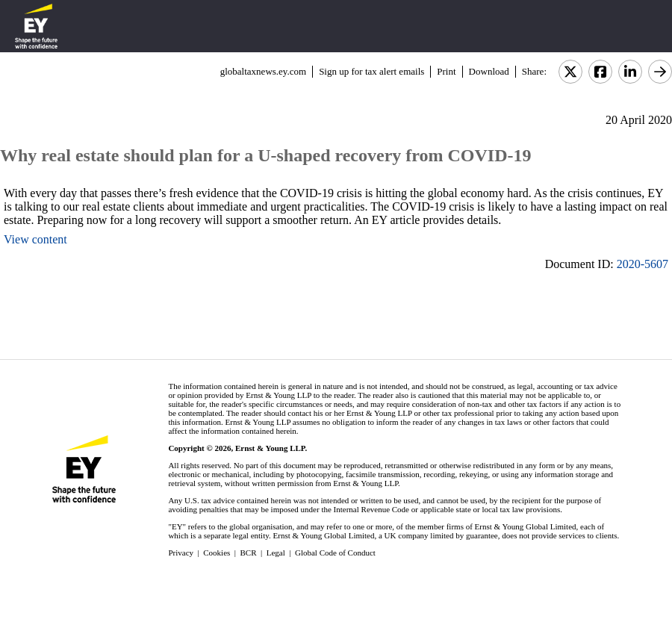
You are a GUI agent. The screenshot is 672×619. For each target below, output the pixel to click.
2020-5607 (643, 264)
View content (35, 239)
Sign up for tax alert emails (371, 71)
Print (446, 71)
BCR (249, 553)
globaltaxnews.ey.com (263, 71)
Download (489, 71)
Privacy (181, 553)
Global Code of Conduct (335, 553)
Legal (276, 553)
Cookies (217, 553)
